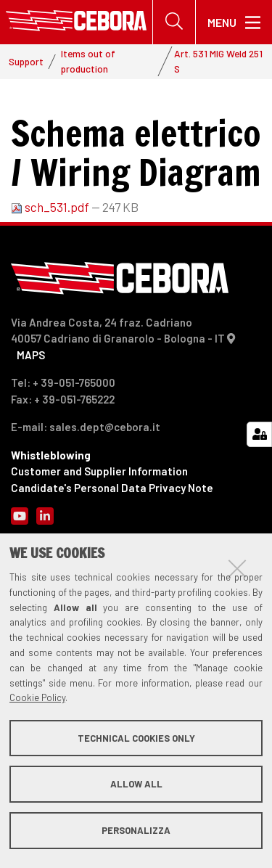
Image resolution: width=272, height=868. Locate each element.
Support (26, 61)
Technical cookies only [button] (136, 738)
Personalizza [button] (136, 830)
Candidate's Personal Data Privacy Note (112, 488)
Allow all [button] (136, 784)
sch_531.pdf (51, 207)
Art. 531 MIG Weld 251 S (218, 61)
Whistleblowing (51, 455)
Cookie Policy (37, 697)
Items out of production (88, 61)
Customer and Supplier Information (99, 471)
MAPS (31, 355)
